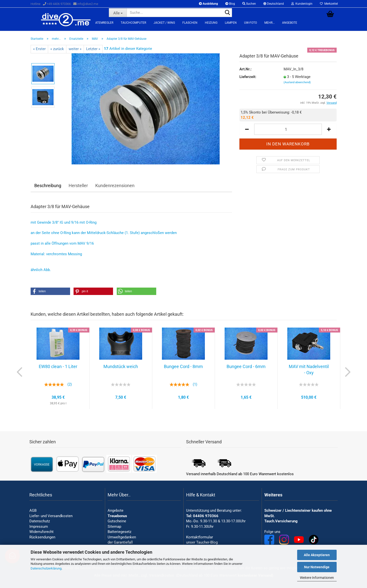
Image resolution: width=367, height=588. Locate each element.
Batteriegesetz (119, 532)
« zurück (57, 49)
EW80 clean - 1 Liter (58, 366)
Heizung (211, 23)
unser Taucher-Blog (202, 542)
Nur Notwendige (317, 567)
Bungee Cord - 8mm (183, 366)
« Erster (39, 49)
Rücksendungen (42, 537)
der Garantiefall (120, 542)
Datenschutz (40, 521)
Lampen (231, 23)
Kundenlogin (302, 4)
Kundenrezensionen (115, 186)
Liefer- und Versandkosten (51, 516)
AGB (33, 510)
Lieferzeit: (248, 77)
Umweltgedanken (122, 537)
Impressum (39, 527)
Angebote (290, 23)
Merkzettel (329, 4)
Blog (230, 4)
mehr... (270, 23)
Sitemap (114, 527)
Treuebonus (117, 516)
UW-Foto (251, 23)
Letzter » (93, 49)
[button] (50, 291)
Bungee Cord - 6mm (246, 366)
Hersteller (78, 186)
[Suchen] (227, 13)
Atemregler (104, 23)
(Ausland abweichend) (297, 82)
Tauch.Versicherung (281, 521)
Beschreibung (48, 186)
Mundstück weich (121, 366)
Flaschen (190, 23)
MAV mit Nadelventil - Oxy (309, 370)
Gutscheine (117, 521)
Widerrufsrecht (41, 532)
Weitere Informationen (317, 578)
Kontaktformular (200, 537)
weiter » (75, 49)
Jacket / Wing (164, 23)
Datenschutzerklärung (46, 568)
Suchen (249, 4)
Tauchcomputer (133, 23)
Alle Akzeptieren (317, 555)
